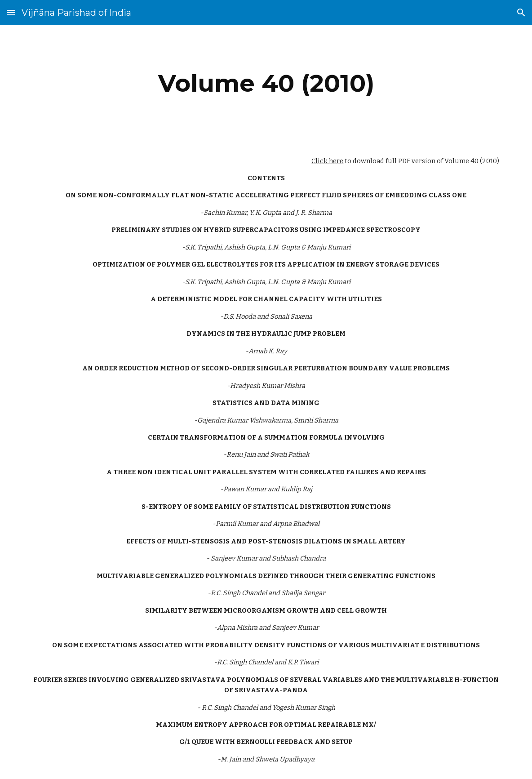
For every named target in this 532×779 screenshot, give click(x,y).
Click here (327, 161)
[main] (266, 83)
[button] (11, 12)
